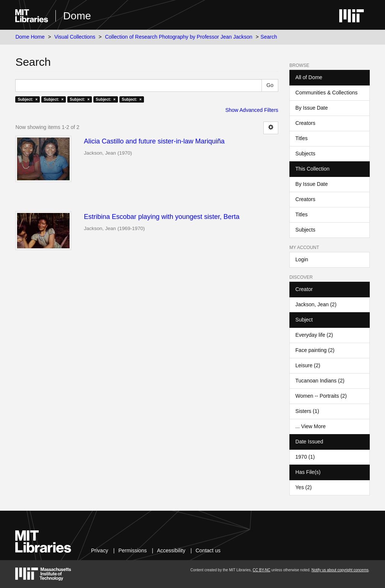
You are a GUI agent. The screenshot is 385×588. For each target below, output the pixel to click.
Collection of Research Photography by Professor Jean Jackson (179, 37)
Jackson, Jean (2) (316, 304)
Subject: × (28, 99)
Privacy (100, 550)
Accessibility (171, 550)
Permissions (132, 550)
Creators (305, 123)
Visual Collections (75, 37)
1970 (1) (305, 457)
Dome (77, 16)
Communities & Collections (326, 93)
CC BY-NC (261, 570)
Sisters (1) (307, 411)
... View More (310, 426)
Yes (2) (304, 487)
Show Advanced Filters (252, 110)
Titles (301, 138)
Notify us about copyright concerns (340, 570)
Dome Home (30, 37)
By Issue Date (312, 108)
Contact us (208, 550)
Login (302, 259)
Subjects (305, 154)
